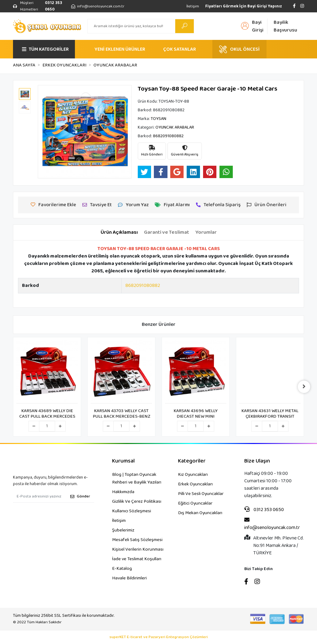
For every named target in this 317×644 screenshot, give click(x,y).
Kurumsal (123, 461)
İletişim (193, 6)
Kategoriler (192, 461)
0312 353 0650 (264, 510)
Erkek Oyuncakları (195, 484)
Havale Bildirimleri (129, 578)
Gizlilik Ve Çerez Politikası (137, 501)
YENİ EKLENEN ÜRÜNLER (120, 49)
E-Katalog (122, 569)
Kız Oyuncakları (193, 475)
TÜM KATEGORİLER (45, 49)
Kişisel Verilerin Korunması (138, 549)
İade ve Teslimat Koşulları (137, 559)
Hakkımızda (123, 492)
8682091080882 (143, 286)
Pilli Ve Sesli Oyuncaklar (201, 494)
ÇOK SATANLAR (180, 49)
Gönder (80, 496)
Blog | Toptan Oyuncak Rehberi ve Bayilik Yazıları (137, 478)
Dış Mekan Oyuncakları (200, 513)
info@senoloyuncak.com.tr (272, 524)
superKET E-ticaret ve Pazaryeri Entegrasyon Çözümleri (159, 637)
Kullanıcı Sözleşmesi (132, 511)
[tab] (119, 232)
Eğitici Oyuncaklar (195, 503)
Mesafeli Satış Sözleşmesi (137, 540)
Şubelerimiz (123, 530)
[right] (304, 387)
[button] (45, 132)
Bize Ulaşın (257, 461)
